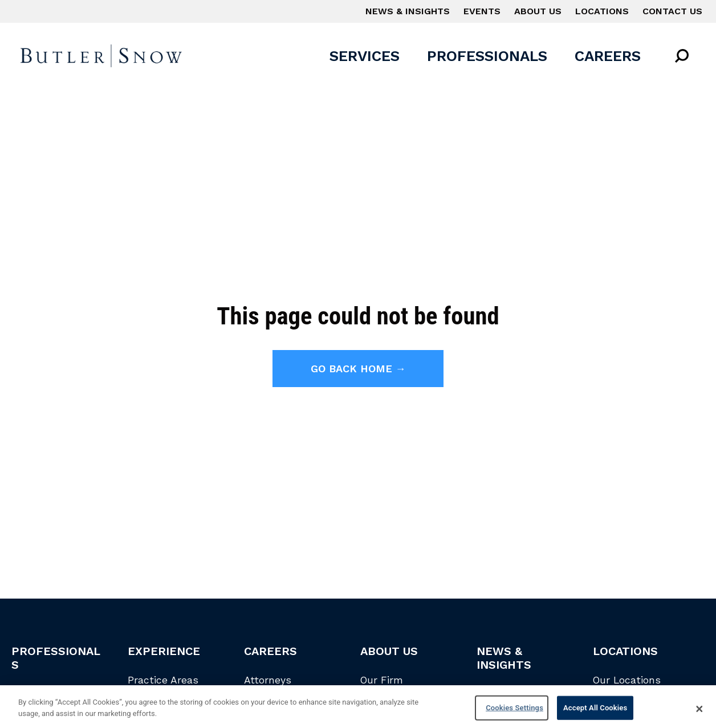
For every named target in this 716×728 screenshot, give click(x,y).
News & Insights (408, 11)
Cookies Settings (514, 711)
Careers (608, 56)
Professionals (487, 56)
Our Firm (382, 680)
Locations (602, 11)
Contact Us (672, 11)
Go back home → (358, 369)
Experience (164, 651)
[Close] (699, 712)
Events (482, 11)
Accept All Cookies (595, 711)
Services (365, 56)
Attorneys (268, 680)
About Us (538, 11)
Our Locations (627, 680)
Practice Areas (163, 680)
